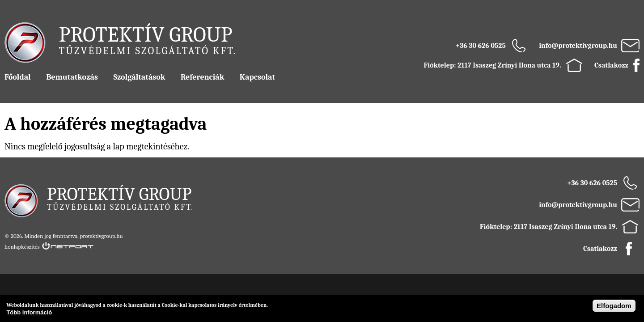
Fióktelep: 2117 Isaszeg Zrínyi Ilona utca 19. (493, 65)
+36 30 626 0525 (481, 46)
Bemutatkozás (72, 77)
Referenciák (202, 77)
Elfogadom (614, 306)
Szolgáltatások (139, 77)
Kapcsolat (257, 77)
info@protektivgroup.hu (578, 46)
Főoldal (18, 77)
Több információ (29, 312)
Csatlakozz (611, 65)
